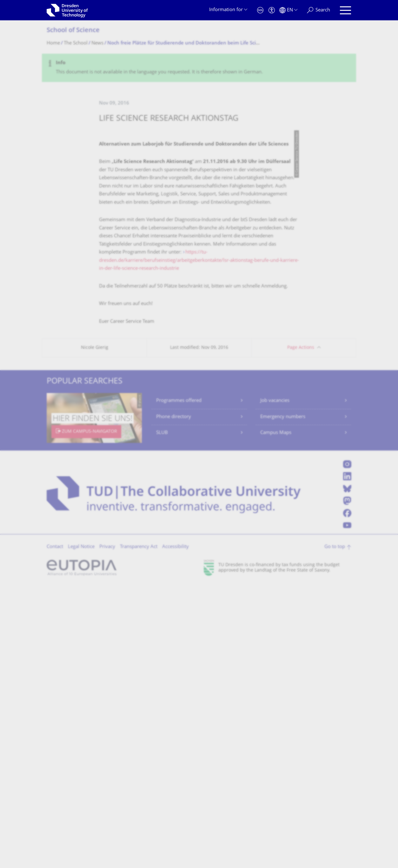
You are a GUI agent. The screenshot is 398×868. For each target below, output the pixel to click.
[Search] (318, 10)
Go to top (335, 830)
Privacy (107, 830)
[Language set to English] (288, 10)
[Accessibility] (272, 10)
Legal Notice (81, 830)
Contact (55, 830)
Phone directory (174, 700)
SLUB (162, 716)
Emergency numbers (283, 700)
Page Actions (301, 631)
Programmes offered (179, 684)
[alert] (199, 68)
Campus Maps (276, 716)
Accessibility (176, 830)
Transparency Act (139, 830)
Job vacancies (275, 684)
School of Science (73, 31)
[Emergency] (260, 10)
